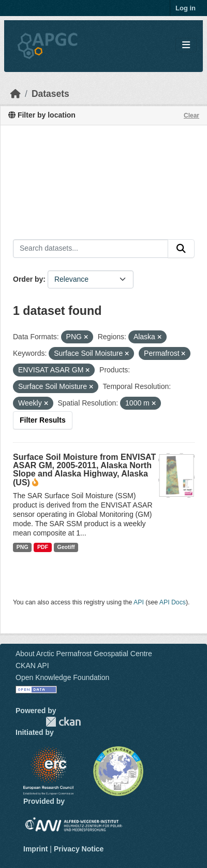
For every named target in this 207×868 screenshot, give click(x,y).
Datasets (50, 94)
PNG (23, 547)
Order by (28, 279)
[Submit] (181, 249)
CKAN (63, 722)
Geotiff (66, 547)
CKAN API (32, 666)
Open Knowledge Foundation (62, 677)
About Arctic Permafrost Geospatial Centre (84, 654)
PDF (43, 547)
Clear (191, 115)
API (139, 602)
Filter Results (43, 420)
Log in (186, 8)
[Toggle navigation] (186, 45)
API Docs (173, 602)
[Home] (16, 94)
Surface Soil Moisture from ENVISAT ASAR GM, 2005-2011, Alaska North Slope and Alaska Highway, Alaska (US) (84, 470)
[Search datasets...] (91, 249)
